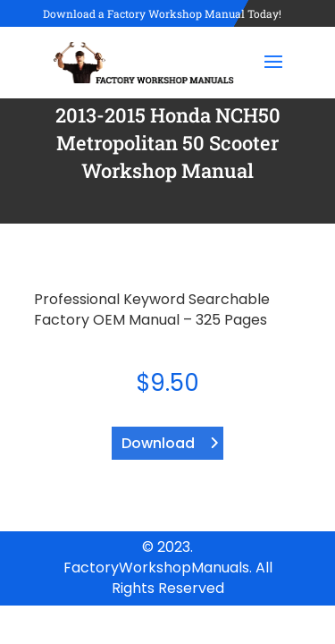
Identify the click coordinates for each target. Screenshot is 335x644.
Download (158, 443)
